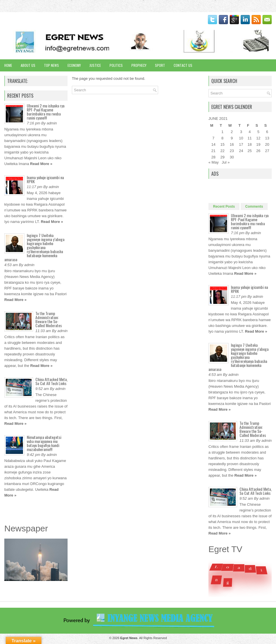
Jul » (226, 162)
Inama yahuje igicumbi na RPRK (45, 179)
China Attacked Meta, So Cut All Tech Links (51, 381)
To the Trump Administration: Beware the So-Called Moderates (49, 319)
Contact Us (183, 65)
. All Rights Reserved (143, 638)
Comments (254, 207)
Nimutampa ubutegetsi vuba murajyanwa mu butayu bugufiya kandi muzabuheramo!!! (44, 443)
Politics (116, 65)
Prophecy (139, 65)
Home (8, 65)
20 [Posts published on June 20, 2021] (267, 144)
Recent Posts (224, 207)
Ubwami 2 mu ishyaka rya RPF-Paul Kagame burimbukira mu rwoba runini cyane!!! (46, 112)
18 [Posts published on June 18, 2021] (250, 144)
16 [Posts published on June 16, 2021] (232, 144)
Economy (74, 65)
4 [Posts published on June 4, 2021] (250, 132)
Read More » (41, 164)
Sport (160, 65)
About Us (28, 65)
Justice (95, 65)
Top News (51, 65)
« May (213, 162)
